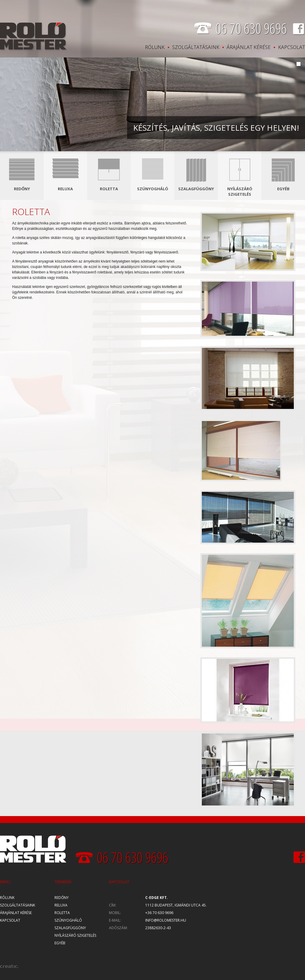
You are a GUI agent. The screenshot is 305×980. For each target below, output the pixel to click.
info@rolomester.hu (166, 920)
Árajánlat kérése (249, 47)
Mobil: (115, 913)
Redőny (22, 189)
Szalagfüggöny (196, 189)
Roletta (109, 189)
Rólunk (155, 47)
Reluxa (65, 189)
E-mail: (115, 920)
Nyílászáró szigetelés (240, 191)
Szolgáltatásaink (196, 47)
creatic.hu (9, 966)
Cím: (113, 905)
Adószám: (118, 928)
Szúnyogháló (153, 189)
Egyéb (283, 189)
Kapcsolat (292, 47)
